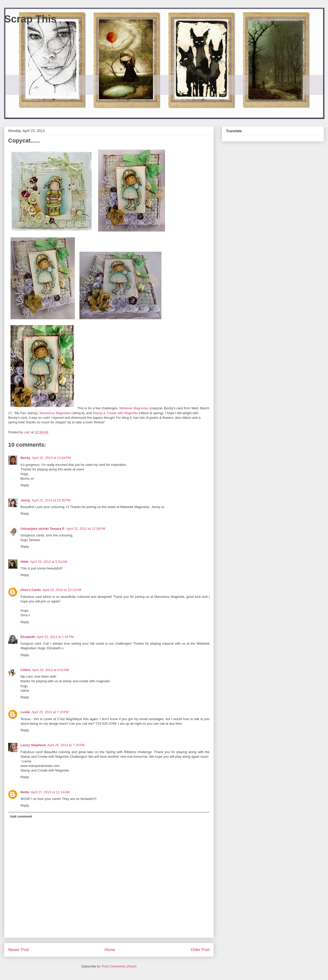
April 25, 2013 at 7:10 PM (50, 712)
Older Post (200, 950)
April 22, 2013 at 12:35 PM (51, 500)
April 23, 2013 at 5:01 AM (49, 562)
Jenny (25, 500)
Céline (25, 670)
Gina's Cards (31, 590)
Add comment (21, 816)
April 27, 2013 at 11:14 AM (50, 792)
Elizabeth (28, 637)
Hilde (25, 562)
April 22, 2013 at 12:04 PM (51, 458)
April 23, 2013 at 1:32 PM (55, 637)
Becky (25, 458)
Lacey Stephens (33, 745)
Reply (25, 485)
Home (110, 950)
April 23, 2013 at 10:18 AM (62, 590)
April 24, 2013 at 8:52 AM (50, 670)
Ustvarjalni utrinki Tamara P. (43, 529)
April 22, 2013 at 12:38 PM (86, 529)
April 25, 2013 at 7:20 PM (66, 745)
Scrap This (30, 19)
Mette (25, 792)
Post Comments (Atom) (119, 966)
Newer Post (19, 950)
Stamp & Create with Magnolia (116, 413)
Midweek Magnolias (134, 408)
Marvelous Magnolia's (56, 413)
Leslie (25, 712)
